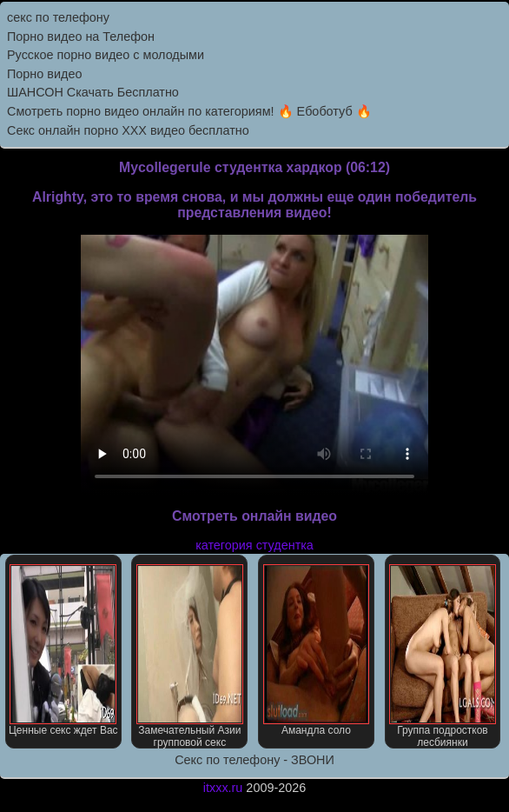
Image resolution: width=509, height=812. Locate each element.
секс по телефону (58, 17)
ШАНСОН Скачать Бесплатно (93, 92)
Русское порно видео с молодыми (106, 55)
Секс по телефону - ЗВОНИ (254, 760)
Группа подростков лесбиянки (443, 656)
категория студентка (254, 545)
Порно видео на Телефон (81, 37)
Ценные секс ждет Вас (63, 650)
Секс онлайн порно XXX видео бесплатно (128, 130)
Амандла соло (317, 650)
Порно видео (44, 74)
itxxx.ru (223, 788)
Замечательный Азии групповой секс (190, 656)
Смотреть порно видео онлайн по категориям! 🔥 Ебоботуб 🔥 (189, 111)
